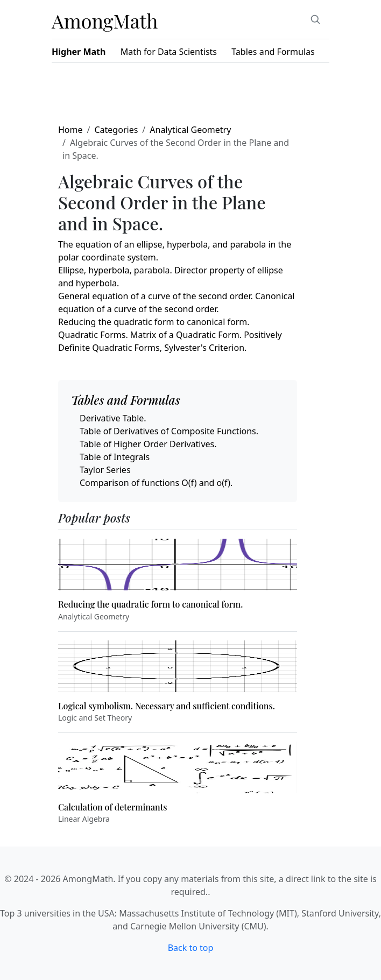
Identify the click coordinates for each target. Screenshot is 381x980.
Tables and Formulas (273, 52)
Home (70, 130)
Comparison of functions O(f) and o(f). (156, 483)
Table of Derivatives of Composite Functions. (169, 431)
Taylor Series (105, 470)
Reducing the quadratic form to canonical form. (154, 322)
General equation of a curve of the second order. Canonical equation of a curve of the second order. (176, 302)
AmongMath (105, 20)
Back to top (191, 948)
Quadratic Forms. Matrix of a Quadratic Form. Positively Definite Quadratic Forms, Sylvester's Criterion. (170, 341)
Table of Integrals (115, 457)
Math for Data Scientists (169, 52)
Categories (116, 130)
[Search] (315, 19)
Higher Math (79, 52)
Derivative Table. (113, 418)
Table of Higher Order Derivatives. (148, 444)
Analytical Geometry (190, 130)
